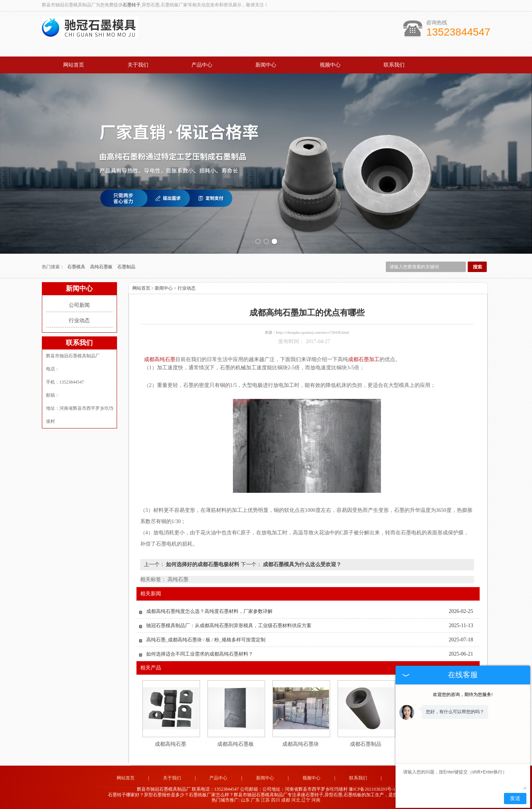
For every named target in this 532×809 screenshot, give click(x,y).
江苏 (265, 800)
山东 (245, 800)
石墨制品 (126, 267)
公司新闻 (79, 305)
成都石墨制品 (366, 744)
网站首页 (74, 65)
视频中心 (330, 65)
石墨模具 (77, 267)
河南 (316, 800)
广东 (255, 800)
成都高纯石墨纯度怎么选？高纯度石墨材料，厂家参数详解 (209, 611)
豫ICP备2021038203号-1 (372, 789)
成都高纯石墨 (170, 744)
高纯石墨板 (102, 267)
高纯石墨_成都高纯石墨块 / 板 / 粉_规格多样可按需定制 (206, 640)
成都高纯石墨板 (236, 744)
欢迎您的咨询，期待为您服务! (463, 694)
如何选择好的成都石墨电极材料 (203, 564)
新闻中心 (266, 65)
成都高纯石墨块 (301, 744)
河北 (296, 800)
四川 (276, 800)
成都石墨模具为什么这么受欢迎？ (302, 564)
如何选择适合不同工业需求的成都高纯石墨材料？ (200, 654)
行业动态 (79, 320)
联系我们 (394, 65)
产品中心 (202, 65)
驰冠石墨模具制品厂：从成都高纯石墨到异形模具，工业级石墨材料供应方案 (229, 625)
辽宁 (306, 800)
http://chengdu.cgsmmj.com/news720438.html (312, 332)
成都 (286, 800)
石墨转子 (132, 5)
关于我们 (138, 65)
